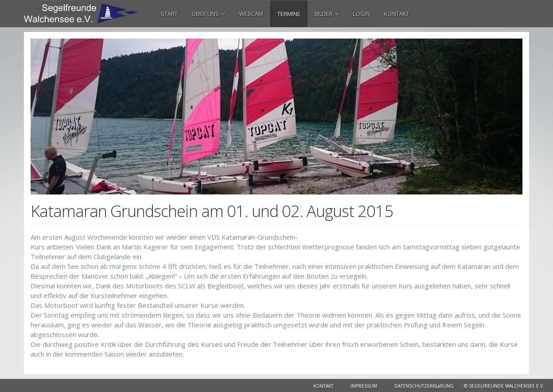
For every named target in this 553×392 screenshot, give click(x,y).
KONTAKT (397, 14)
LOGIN (362, 14)
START (169, 14)
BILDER (327, 14)
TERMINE (289, 14)
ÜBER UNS (208, 14)
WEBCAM (251, 14)
